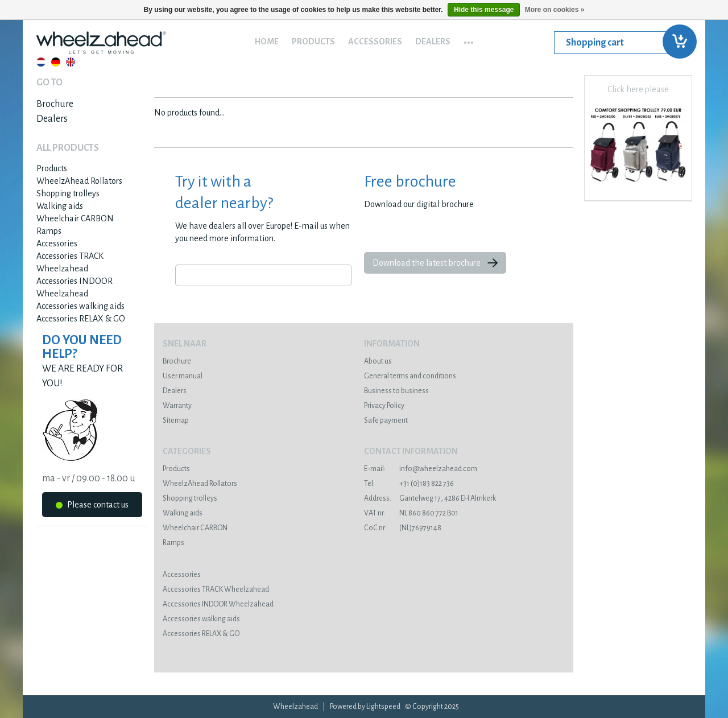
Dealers (433, 42)
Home (267, 42)
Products (313, 42)
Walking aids (60, 206)
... (469, 39)
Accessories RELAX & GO (81, 319)
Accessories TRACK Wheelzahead (216, 589)
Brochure (55, 104)
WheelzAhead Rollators (79, 181)
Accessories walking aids (80, 306)
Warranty (177, 406)
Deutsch (56, 62)
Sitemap (176, 420)
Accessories (375, 42)
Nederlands (41, 62)
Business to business (396, 391)
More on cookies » (555, 10)
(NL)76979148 (403, 528)
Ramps (49, 231)
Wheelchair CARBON (75, 218)
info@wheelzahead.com (421, 469)
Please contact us (92, 507)
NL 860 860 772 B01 (411, 513)
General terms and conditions (410, 376)
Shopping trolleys (68, 193)
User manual (183, 376)
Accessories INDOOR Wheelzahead (218, 604)
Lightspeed (383, 707)
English (71, 62)
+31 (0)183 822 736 (409, 484)
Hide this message (484, 10)
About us (378, 361)
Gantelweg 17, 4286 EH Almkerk (430, 498)
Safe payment (386, 420)
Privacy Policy (384, 406)
